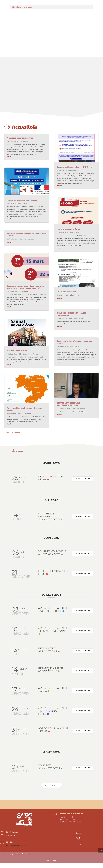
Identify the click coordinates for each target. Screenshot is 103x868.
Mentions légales (52, 866)
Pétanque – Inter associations (51, 675)
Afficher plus (51, 791)
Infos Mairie (23, 147)
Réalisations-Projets (31, 359)
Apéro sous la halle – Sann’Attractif (53, 615)
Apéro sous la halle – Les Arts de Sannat (53, 635)
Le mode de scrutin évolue (69, 234)
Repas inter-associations (48, 655)
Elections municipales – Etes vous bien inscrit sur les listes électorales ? (25, 292)
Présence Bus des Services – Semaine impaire (24, 414)
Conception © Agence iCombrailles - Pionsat (16, 859)
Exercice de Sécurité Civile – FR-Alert (75, 172)
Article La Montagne (17, 356)
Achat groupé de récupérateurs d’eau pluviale (74, 347)
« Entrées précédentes (13, 438)
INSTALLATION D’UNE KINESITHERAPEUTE (68, 409)
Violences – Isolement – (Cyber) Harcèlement (72, 319)
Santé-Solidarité (79, 324)
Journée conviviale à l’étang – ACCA (52, 558)
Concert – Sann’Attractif (49, 772)
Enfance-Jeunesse (27, 244)
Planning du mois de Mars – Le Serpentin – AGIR (26, 240)
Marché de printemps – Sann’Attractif (49, 522)
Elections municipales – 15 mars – (23, 205)
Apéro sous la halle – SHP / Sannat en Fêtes (53, 716)
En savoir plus (82, 484)
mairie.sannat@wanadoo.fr (16, 851)
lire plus (10, 162)
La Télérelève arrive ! (67, 297)
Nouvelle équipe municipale (20, 143)
